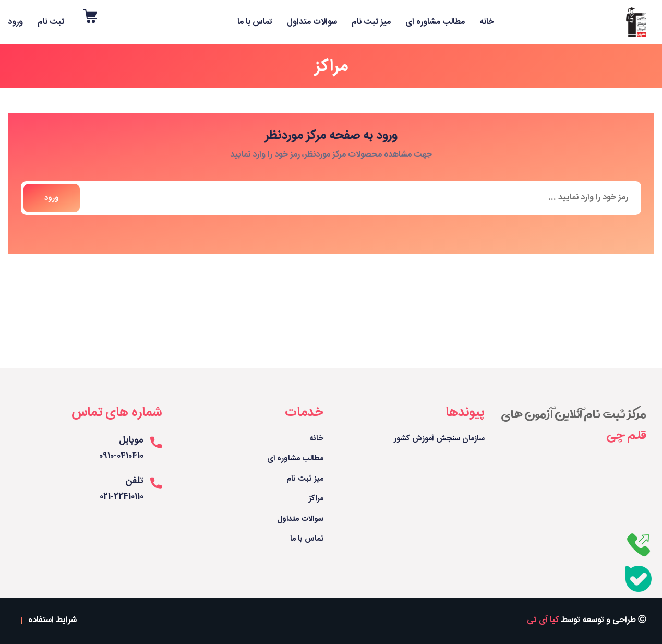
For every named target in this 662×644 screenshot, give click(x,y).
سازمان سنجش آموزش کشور (439, 439)
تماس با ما (255, 22)
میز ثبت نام (371, 22)
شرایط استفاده (52, 621)
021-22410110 (122, 497)
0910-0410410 (121, 456)
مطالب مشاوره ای (435, 22)
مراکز (316, 499)
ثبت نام (51, 22)
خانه (487, 22)
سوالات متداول (312, 22)
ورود (15, 22)
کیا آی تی (543, 620)
